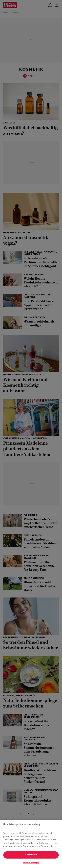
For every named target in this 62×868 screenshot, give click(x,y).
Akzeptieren (31, 855)
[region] (31, 844)
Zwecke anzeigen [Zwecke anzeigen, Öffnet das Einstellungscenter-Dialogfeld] (31, 863)
